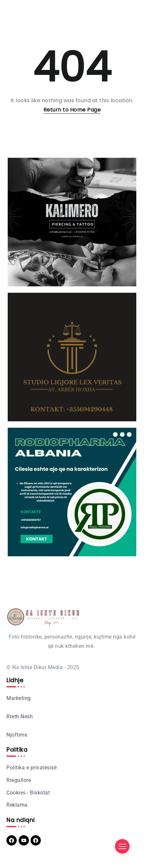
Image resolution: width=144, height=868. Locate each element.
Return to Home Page (72, 110)
